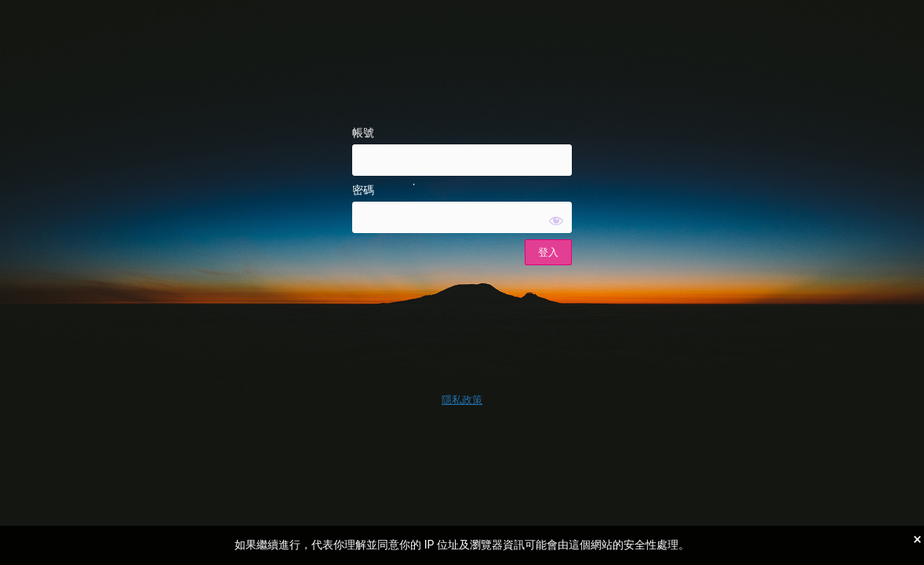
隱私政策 (462, 400)
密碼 (363, 190)
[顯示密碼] (556, 221)
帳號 (363, 133)
